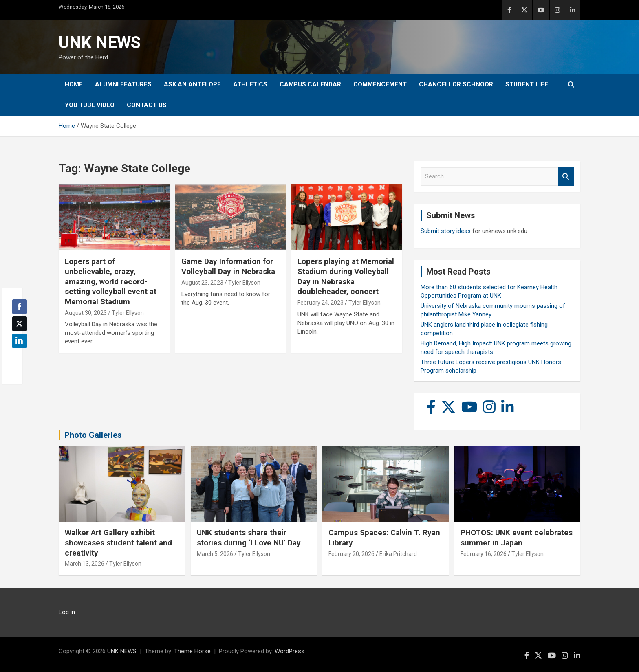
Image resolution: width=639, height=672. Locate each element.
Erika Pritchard (398, 554)
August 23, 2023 (202, 283)
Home (74, 84)
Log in (67, 612)
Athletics (250, 84)
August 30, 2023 (86, 313)
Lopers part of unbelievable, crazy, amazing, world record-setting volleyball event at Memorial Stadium (111, 281)
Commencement (380, 84)
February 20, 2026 (351, 554)
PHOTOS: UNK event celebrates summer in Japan (517, 538)
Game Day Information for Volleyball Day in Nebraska (228, 266)
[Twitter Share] (20, 324)
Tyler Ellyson (128, 313)
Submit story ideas (446, 231)
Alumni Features (123, 84)
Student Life (527, 84)
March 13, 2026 (85, 564)
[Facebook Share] (20, 307)
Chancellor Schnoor (456, 84)
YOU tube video (90, 105)
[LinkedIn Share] (20, 341)
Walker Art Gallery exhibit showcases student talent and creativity (118, 542)
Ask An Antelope (192, 84)
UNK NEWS (100, 43)
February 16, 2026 (484, 554)
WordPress (290, 651)
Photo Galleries (93, 435)
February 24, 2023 (321, 303)
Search (566, 177)
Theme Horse (192, 651)
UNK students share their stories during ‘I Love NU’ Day (249, 538)
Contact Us (147, 105)
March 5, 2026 (215, 554)
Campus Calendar (310, 84)
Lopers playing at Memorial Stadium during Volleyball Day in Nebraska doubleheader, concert (346, 276)
